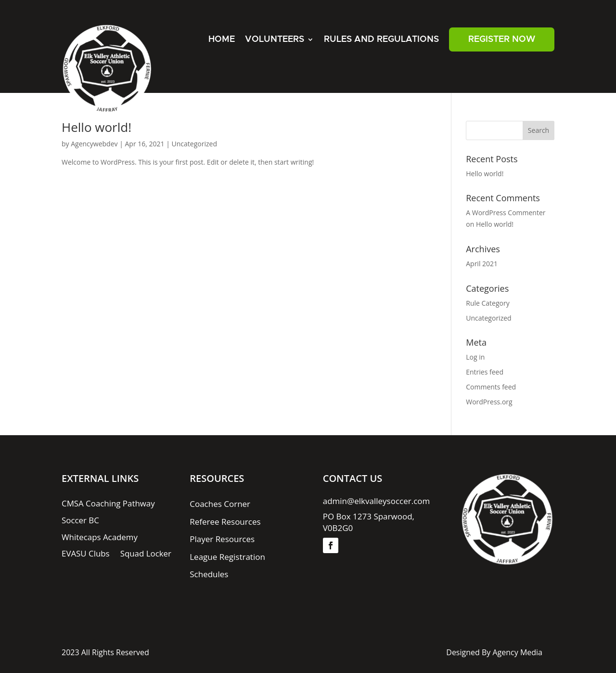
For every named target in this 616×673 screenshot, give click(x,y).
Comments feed (491, 387)
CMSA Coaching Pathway (109, 505)
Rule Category (488, 303)
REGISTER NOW (502, 39)
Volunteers (275, 39)
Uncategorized (194, 144)
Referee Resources (225, 522)
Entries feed (485, 372)
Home (222, 39)
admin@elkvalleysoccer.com (377, 501)
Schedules (209, 575)
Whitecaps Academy (100, 538)
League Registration (227, 557)
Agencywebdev (94, 144)
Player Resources (222, 539)
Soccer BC (80, 521)
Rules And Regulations (381, 39)
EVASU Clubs (86, 555)
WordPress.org (489, 402)
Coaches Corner (220, 505)
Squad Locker (146, 555)
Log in (475, 357)
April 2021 (482, 264)
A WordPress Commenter (506, 213)
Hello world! (96, 127)
